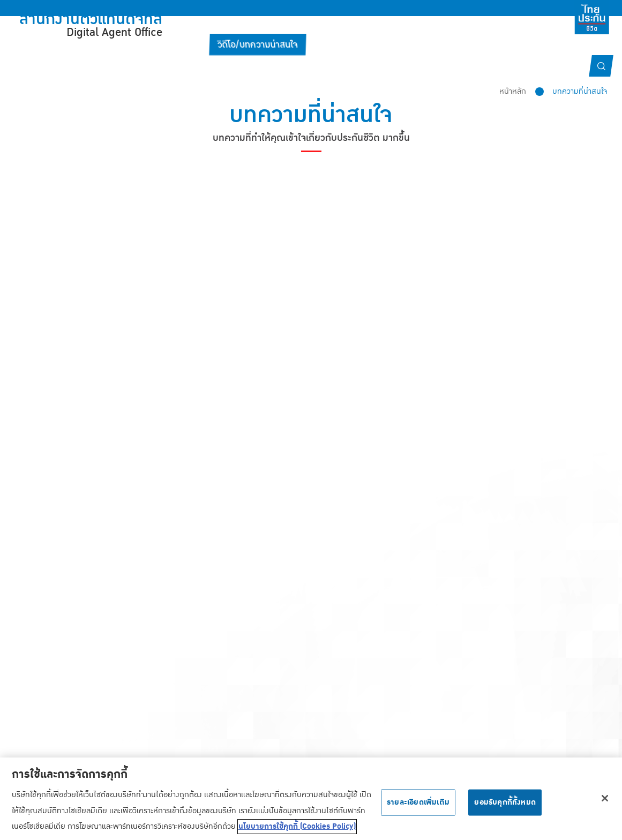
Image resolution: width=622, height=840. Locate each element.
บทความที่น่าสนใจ (580, 91)
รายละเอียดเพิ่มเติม (418, 808)
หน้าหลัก (513, 91)
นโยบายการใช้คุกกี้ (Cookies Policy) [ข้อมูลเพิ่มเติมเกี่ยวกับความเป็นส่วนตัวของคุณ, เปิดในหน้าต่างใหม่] (297, 832)
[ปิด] (605, 804)
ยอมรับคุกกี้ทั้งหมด (505, 808)
